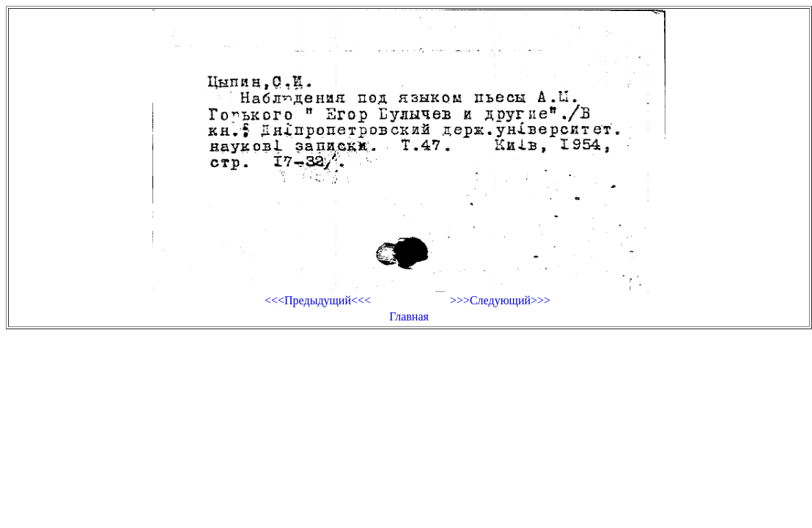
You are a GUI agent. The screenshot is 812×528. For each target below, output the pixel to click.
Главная (409, 316)
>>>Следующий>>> (500, 300)
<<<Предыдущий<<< (318, 300)
